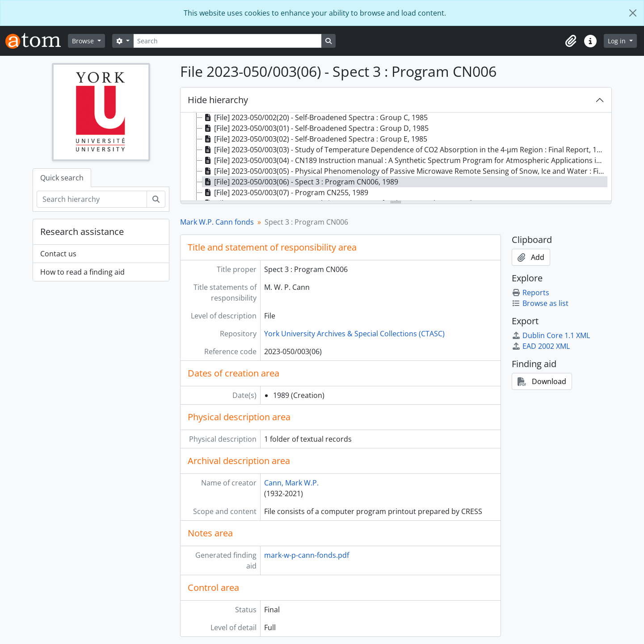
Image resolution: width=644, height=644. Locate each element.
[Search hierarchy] (92, 199)
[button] (571, 41)
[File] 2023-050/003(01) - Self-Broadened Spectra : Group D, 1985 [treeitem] (316, 128)
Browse (84, 41)
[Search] (227, 41)
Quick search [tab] (62, 178)
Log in (618, 41)
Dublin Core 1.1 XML (551, 335)
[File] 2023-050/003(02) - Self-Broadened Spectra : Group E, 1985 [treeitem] (315, 139)
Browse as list (540, 303)
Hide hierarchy (218, 100)
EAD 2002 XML (541, 346)
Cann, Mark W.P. (291, 483)
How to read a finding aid (82, 272)
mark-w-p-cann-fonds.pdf (307, 555)
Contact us (58, 254)
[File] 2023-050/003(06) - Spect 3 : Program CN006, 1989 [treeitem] (300, 182)
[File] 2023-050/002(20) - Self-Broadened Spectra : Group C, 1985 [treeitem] (315, 117)
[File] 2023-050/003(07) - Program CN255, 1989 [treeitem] (285, 192)
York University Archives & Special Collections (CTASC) (354, 334)
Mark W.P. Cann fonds (217, 222)
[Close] (633, 13)
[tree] (396, 157)
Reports (530, 293)
